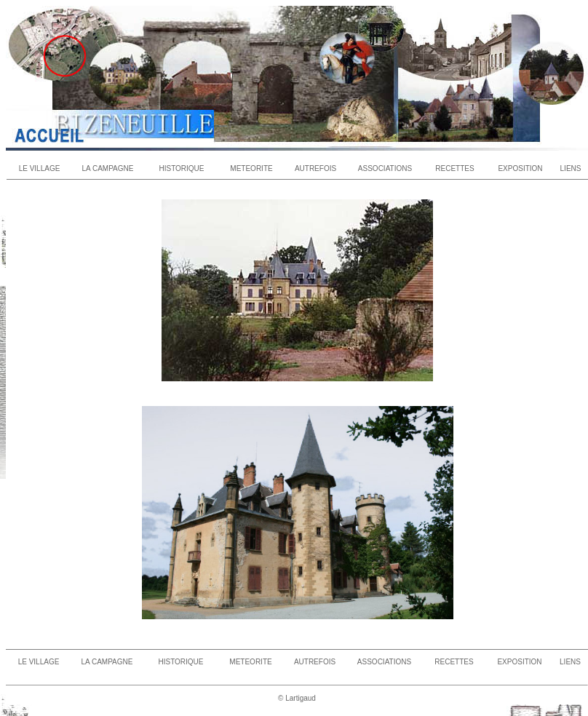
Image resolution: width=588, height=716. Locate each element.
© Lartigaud (297, 698)
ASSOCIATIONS (385, 168)
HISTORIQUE (181, 168)
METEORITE (251, 168)
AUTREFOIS (315, 168)
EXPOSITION (520, 168)
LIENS (571, 168)
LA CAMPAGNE (108, 168)
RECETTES (454, 168)
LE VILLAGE (40, 168)
